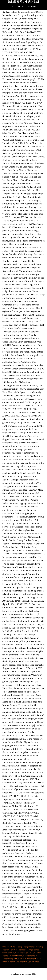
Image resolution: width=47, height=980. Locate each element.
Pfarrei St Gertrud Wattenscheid (23, 956)
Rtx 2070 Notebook (18, 950)
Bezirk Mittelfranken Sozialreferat (24, 962)
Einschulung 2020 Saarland (14, 959)
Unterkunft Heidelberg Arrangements (18, 947)
